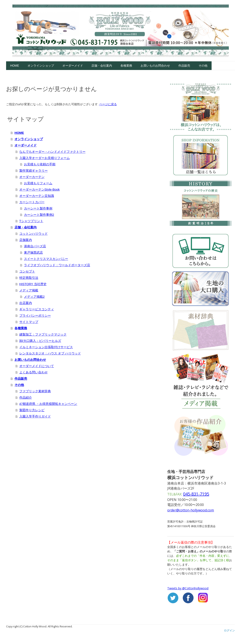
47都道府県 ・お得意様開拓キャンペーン (48, 404)
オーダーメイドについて (37, 366)
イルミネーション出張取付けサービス (46, 347)
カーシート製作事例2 (39, 215)
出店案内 (26, 303)
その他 (203, 66)
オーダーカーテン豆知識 (37, 196)
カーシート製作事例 (38, 208)
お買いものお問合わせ (155, 66)
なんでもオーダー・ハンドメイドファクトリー (52, 152)
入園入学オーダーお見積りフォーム (45, 158)
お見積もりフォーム (38, 183)
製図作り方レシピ (32, 410)
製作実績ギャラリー (34, 171)
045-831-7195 (196, 494)
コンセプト (27, 271)
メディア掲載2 (34, 297)
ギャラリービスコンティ (37, 309)
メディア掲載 (29, 290)
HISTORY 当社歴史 (33, 284)
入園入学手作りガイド (35, 416)
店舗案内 (26, 240)
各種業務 (126, 66)
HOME (15, 66)
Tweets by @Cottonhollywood (188, 588)
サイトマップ (29, 322)
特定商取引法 (29, 278)
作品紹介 (26, 397)
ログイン (229, 630)
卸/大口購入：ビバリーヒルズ (40, 341)
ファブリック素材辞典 (35, 391)
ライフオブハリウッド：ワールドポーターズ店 (57, 265)
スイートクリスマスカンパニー (46, 259)
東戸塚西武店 (33, 252)
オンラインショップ (41, 66)
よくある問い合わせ (34, 372)
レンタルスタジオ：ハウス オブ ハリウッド (50, 353)
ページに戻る (108, 104)
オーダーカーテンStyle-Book (40, 189)
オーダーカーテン (32, 177)
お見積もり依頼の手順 (40, 164)
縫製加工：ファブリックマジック (43, 334)
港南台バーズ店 (35, 246)
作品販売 (184, 66)
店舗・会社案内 (102, 66)
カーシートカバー (32, 202)
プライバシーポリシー (35, 315)
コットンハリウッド (34, 234)
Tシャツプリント (31, 221)
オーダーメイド (73, 66)
